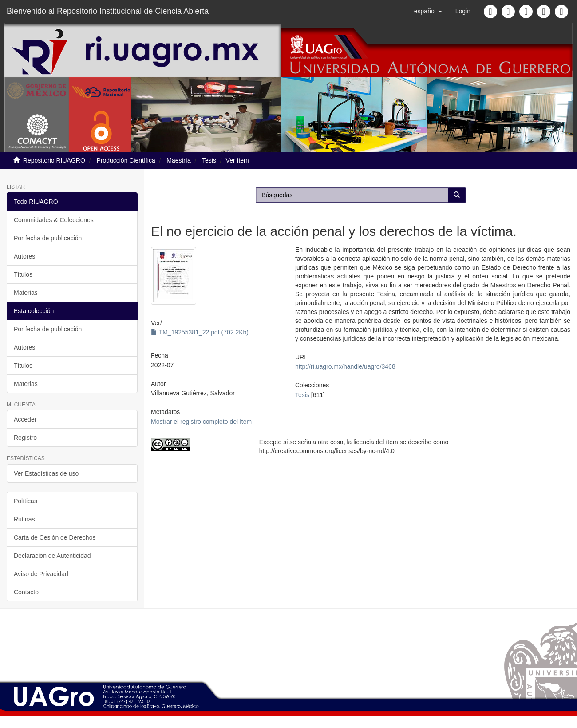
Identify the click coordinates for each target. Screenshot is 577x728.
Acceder (25, 419)
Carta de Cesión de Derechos (55, 537)
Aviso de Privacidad (41, 574)
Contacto (26, 592)
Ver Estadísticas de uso (46, 473)
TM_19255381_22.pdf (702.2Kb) (200, 332)
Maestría (178, 160)
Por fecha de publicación (48, 238)
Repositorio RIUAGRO (54, 160)
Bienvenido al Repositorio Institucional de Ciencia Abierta (108, 11)
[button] (428, 11)
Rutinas (24, 519)
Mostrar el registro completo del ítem (201, 422)
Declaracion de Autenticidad (52, 556)
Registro (25, 438)
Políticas (26, 501)
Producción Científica (126, 160)
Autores (24, 256)
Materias (26, 293)
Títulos (23, 274)
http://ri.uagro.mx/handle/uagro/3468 (345, 366)
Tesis (209, 160)
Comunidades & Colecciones (54, 220)
